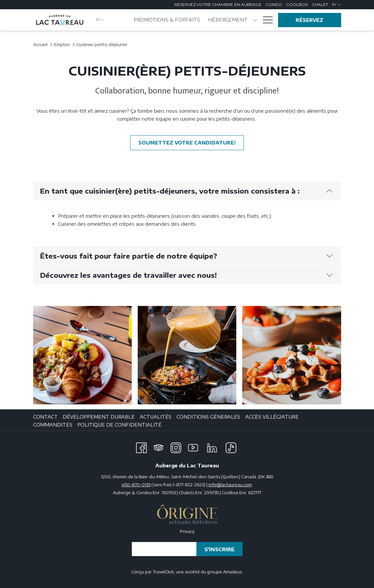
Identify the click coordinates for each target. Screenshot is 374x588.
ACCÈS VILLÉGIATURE (272, 417)
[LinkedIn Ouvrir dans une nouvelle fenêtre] (212, 446)
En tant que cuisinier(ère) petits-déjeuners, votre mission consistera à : (186, 191)
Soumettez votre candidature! (191, 143)
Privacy (187, 531)
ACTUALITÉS (156, 417)
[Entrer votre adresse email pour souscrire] (164, 549)
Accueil (40, 44)
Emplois (62, 44)
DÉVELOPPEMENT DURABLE (99, 417)
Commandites (53, 425)
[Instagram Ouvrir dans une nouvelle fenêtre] (176, 446)
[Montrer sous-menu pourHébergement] (255, 20)
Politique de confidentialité (119, 425)
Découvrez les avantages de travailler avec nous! (186, 275)
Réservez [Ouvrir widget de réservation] (309, 20)
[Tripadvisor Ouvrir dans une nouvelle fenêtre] (159, 446)
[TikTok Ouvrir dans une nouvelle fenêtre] (231, 446)
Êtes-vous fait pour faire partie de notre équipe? (186, 256)
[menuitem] (167, 20)
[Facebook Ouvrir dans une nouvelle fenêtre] (141, 446)
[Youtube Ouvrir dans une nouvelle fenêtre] (193, 446)
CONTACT (45, 417)
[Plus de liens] (265, 20)
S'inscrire (220, 549)
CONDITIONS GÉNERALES (208, 417)
